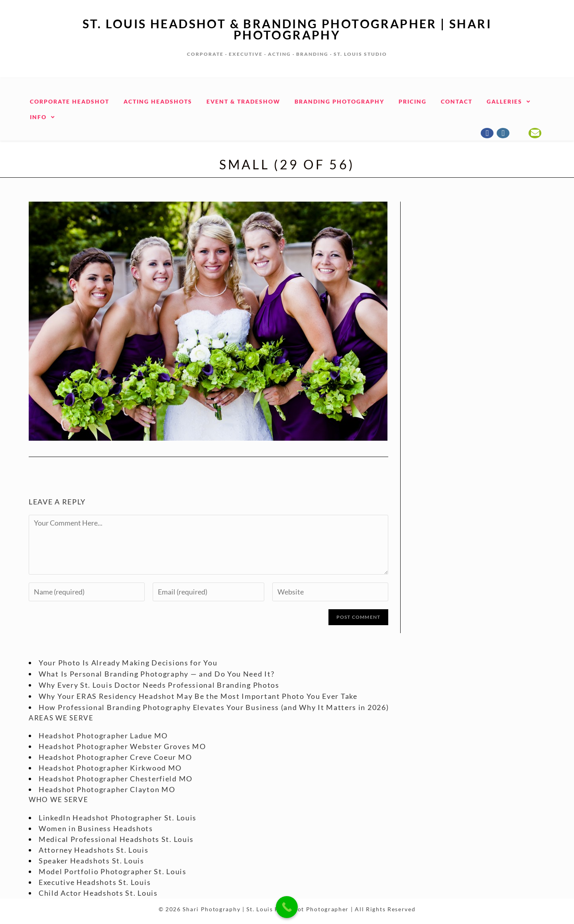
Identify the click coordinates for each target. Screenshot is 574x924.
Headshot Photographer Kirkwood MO (110, 768)
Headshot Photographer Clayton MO (107, 789)
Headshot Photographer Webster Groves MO (122, 746)
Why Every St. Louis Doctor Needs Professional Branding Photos (159, 685)
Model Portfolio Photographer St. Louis (113, 871)
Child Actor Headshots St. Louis (98, 893)
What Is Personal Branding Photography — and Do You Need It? (156, 674)
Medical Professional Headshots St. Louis (116, 839)
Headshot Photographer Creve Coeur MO (115, 757)
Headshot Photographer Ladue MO (103, 736)
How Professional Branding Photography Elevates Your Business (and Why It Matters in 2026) (214, 707)
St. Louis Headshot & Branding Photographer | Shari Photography (287, 29)
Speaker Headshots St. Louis (91, 861)
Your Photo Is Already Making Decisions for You (128, 663)
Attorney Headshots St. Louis (94, 850)
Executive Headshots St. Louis (95, 882)
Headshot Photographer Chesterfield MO (116, 779)
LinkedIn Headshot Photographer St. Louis (118, 818)
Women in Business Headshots (96, 828)
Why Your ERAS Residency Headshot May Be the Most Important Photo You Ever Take (198, 696)
